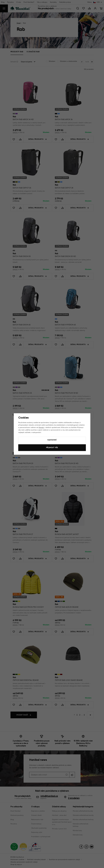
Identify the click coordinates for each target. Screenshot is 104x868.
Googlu (41, 427)
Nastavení (52, 440)
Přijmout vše (52, 448)
